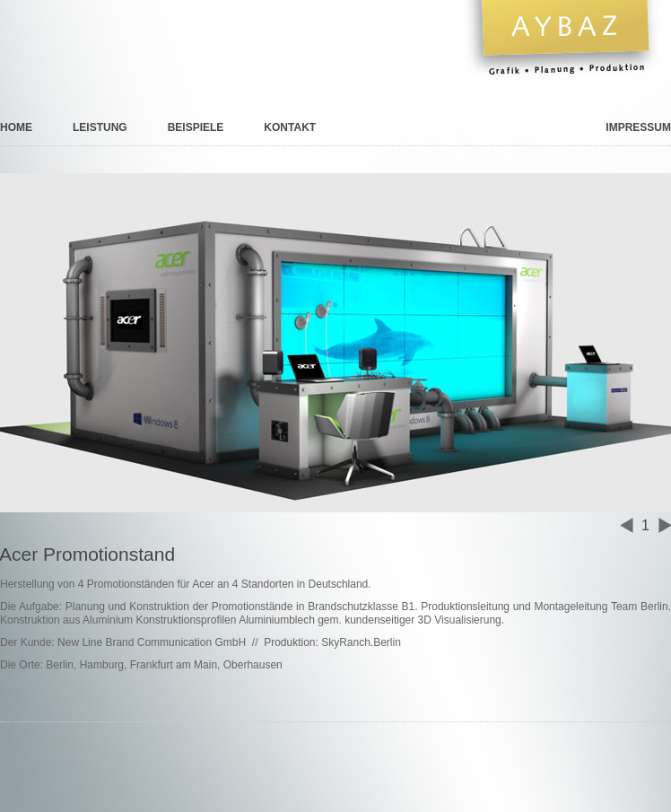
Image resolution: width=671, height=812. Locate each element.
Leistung (100, 127)
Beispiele (196, 127)
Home (16, 127)
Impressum (638, 127)
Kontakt (290, 127)
